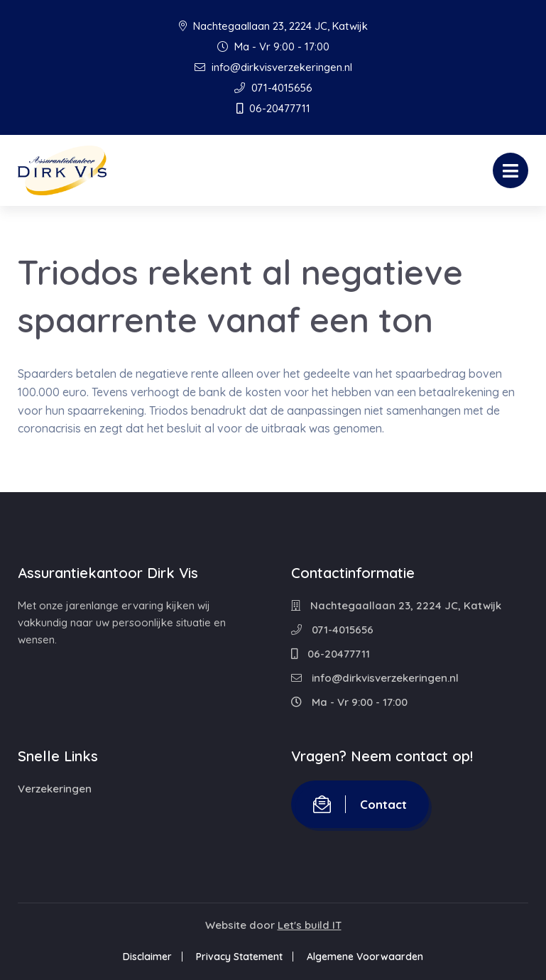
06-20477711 (273, 108)
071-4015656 (273, 88)
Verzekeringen (55, 789)
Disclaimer (147, 957)
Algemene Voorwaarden (365, 957)
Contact (360, 804)
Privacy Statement (239, 957)
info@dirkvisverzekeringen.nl (273, 67)
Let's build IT (310, 925)
